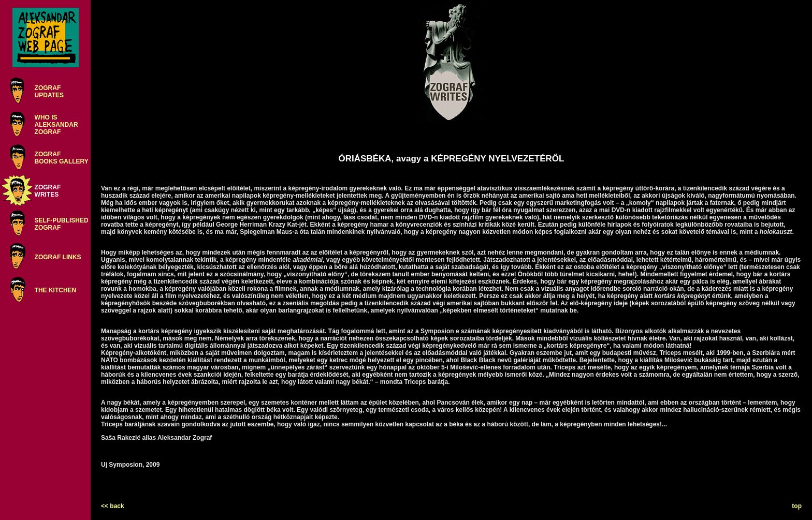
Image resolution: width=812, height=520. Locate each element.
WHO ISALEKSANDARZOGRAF (56, 125)
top (797, 506)
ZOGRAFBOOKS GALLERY (62, 158)
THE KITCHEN (56, 290)
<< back (113, 506)
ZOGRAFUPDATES (49, 92)
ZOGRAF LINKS (58, 257)
